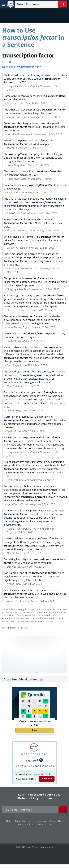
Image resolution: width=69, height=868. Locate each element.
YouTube (40, 833)
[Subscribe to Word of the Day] (26, 779)
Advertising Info (38, 821)
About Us (21, 821)
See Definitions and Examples (33, 766)
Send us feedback (20, 621)
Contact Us (56, 821)
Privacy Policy (26, 824)
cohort (32, 760)
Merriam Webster (10, 796)
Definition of (22, 67)
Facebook (19, 833)
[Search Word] (63, 4)
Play (35, 730)
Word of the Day (34, 754)
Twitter (29, 833)
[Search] (41, 4)
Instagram (50, 833)
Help (10, 821)
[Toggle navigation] (4, 4)
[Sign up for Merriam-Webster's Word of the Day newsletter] (30, 810)
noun (7, 61)
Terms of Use (44, 824)
